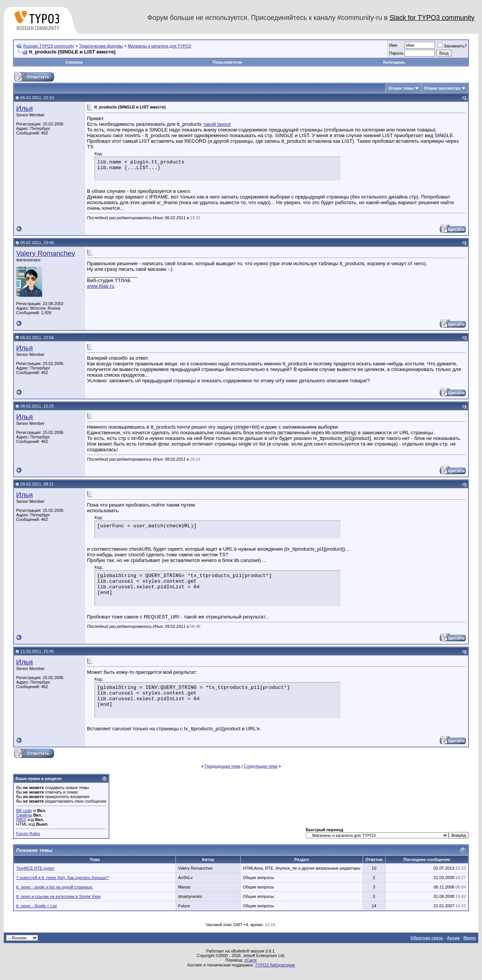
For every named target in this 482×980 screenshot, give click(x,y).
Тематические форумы (101, 46)
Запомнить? (452, 46)
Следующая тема (260, 766)
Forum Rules (28, 833)
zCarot (250, 960)
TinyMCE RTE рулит (35, 868)
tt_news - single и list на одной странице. (55, 887)
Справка (74, 62)
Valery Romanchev (46, 253)
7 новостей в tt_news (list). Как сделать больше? (62, 878)
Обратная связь (427, 938)
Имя (393, 45)
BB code (24, 811)
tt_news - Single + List (37, 906)
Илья (24, 108)
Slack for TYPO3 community (432, 18)
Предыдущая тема (222, 766)
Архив (453, 938)
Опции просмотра (442, 88)
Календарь (394, 62)
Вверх (470, 938)
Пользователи (227, 62)
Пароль (396, 53)
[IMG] (21, 820)
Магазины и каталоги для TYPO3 (159, 46)
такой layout (217, 124)
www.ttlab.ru (101, 286)
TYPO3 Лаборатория (275, 965)
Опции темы (401, 88)
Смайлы (24, 815)
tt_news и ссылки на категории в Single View (58, 896)
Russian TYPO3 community (49, 46)
